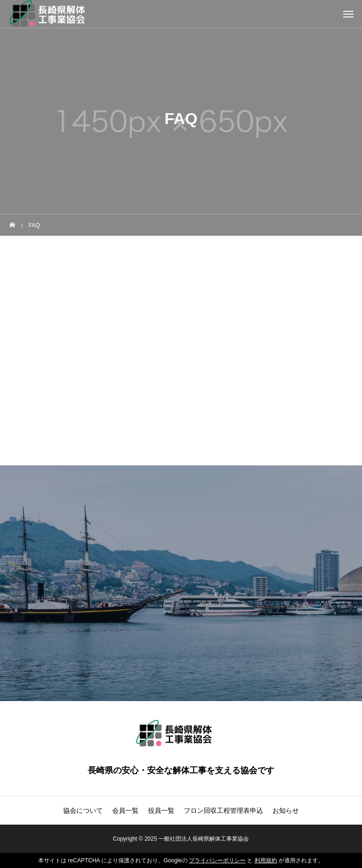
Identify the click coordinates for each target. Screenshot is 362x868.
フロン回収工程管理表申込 (223, 810)
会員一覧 (125, 810)
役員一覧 (161, 810)
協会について (83, 810)
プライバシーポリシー (217, 860)
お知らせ (286, 810)
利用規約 (266, 860)
